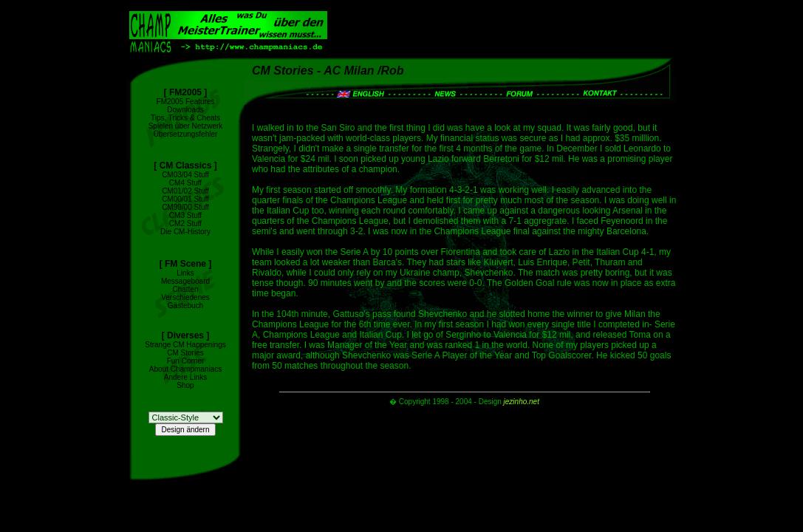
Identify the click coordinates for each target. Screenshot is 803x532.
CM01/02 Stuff (185, 191)
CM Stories (185, 353)
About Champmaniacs (185, 369)
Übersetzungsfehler (186, 134)
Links (185, 273)
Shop (185, 385)
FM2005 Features (186, 102)
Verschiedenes (185, 297)
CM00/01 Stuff (185, 199)
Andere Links (185, 377)
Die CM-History (185, 232)
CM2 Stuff (185, 224)
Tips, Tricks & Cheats (185, 118)
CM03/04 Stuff (185, 175)
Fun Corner (186, 361)
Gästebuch (185, 306)
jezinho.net (522, 402)
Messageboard (185, 281)
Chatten (185, 289)
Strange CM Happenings (185, 345)
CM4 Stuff (185, 183)
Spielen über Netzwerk (186, 126)
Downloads (185, 110)
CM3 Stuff (185, 215)
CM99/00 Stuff (185, 207)
